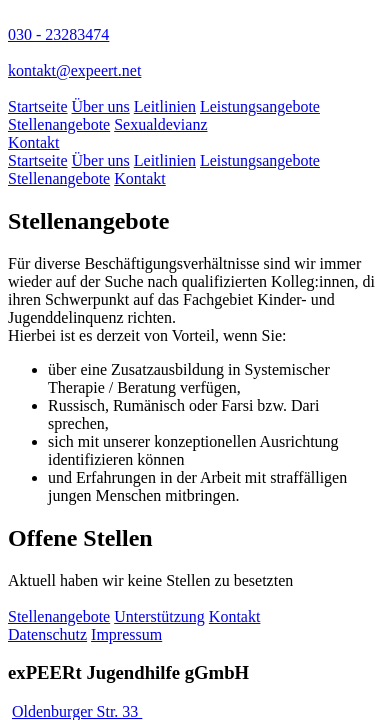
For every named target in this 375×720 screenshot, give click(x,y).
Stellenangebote (59, 124)
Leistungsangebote (260, 106)
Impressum (126, 634)
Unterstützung (159, 616)
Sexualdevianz (160, 124)
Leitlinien (165, 106)
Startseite (38, 106)
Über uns (101, 106)
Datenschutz (47, 634)
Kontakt (34, 142)
